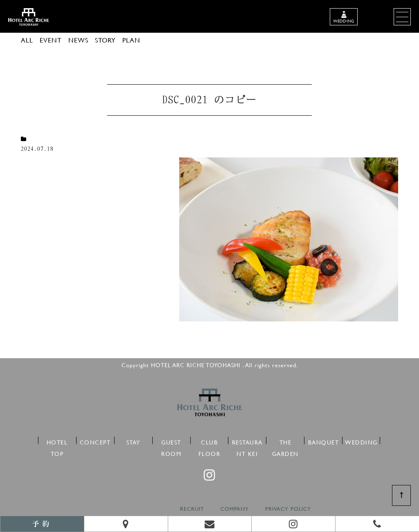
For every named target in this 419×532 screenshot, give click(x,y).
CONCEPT (95, 441)
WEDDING (361, 441)
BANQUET (324, 441)
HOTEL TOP (57, 441)
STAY (133, 441)
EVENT (51, 40)
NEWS (78, 40)
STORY (105, 40)
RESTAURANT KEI (247, 441)
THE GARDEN (285, 441)
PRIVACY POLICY (288, 509)
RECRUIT (192, 509)
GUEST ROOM (171, 441)
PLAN (131, 40)
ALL (27, 40)
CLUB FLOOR (209, 441)
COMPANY (235, 509)
